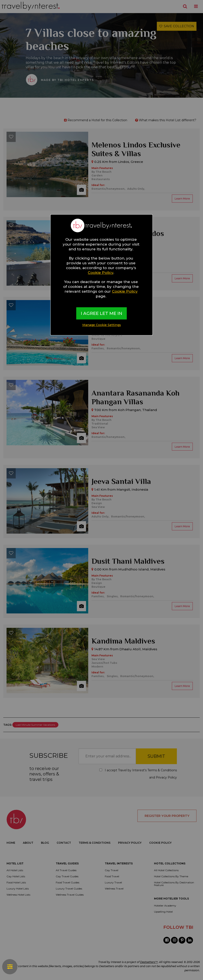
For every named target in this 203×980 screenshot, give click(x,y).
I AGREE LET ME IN (101, 313)
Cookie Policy (101, 273)
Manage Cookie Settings (102, 325)
